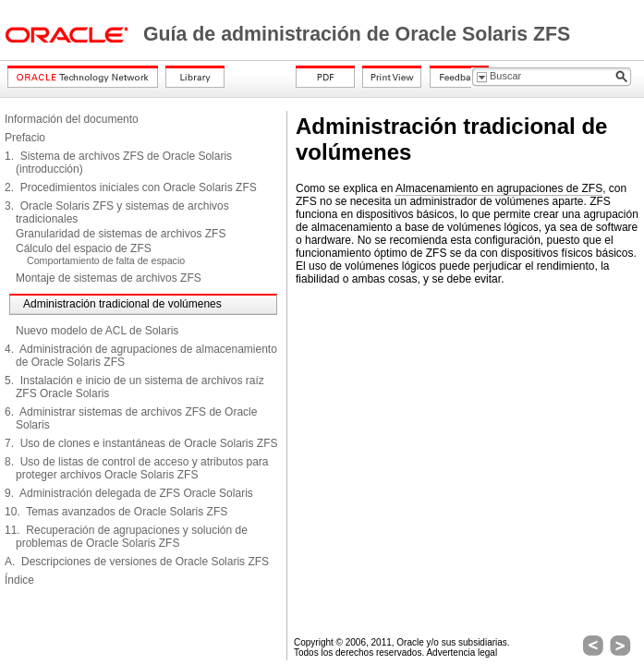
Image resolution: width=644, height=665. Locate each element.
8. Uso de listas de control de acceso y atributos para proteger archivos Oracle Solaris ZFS (137, 468)
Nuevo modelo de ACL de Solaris (97, 331)
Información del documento (72, 119)
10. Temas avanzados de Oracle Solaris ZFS (116, 512)
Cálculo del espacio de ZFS (84, 248)
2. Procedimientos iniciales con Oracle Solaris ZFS (131, 187)
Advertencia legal (462, 653)
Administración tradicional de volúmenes (122, 304)
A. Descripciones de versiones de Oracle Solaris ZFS (137, 562)
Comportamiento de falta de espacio (106, 260)
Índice (19, 580)
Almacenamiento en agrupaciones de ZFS (499, 188)
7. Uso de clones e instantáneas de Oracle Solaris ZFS (141, 443)
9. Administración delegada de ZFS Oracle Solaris (129, 493)
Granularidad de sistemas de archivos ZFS (121, 234)
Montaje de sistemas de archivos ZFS (109, 278)
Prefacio (25, 138)
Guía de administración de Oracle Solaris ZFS (357, 34)
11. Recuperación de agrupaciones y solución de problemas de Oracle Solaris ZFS (126, 537)
